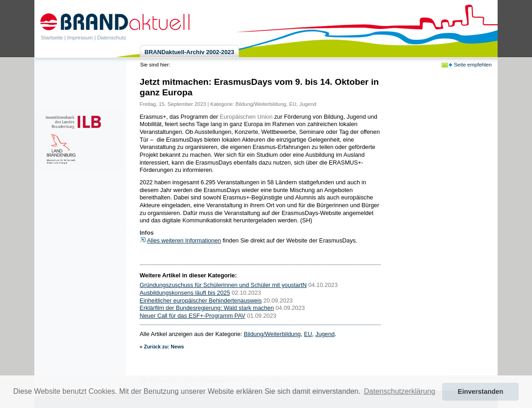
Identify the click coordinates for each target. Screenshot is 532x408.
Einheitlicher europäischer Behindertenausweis (201, 300)
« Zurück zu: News (162, 347)
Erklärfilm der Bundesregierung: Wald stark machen (207, 308)
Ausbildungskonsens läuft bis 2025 (185, 293)
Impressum (80, 38)
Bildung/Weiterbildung (261, 104)
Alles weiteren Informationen (184, 240)
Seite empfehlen (473, 65)
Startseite (52, 38)
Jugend (308, 104)
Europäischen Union (246, 117)
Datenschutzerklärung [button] (400, 391)
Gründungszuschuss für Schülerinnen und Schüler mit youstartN (223, 285)
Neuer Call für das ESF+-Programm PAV (193, 316)
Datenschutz (112, 38)
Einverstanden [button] (480, 391)
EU (293, 104)
